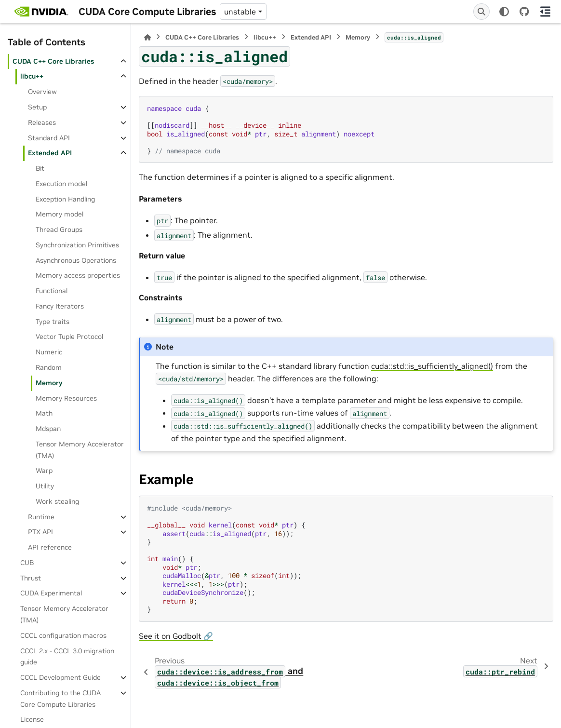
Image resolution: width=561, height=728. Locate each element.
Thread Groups (59, 229)
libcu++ (32, 76)
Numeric (49, 352)
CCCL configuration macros (63, 635)
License (32, 719)
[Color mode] (504, 12)
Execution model (61, 184)
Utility (45, 486)
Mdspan (48, 429)
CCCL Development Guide (60, 677)
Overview (42, 92)
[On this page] (546, 12)
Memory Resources (66, 398)
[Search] (481, 12)
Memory (49, 383)
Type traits (53, 322)
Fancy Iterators (60, 306)
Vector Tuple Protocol (69, 337)
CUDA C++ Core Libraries (53, 61)
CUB (27, 563)
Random (49, 367)
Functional (52, 291)
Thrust (31, 578)
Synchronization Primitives (77, 245)
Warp (44, 471)
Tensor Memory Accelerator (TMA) (80, 450)
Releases (42, 122)
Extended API (50, 153)
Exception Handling (65, 199)
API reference (50, 547)
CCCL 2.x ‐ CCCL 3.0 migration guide (67, 657)
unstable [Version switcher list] (240, 12)
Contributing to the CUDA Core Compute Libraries (60, 699)
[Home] (147, 37)
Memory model (60, 214)
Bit (40, 168)
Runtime (41, 517)
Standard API (49, 138)
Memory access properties (78, 275)
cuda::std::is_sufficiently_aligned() (432, 366)
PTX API (40, 532)
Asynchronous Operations (76, 260)
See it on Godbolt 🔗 (176, 636)
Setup (37, 107)
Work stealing (57, 501)
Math (44, 413)
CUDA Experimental (51, 593)
